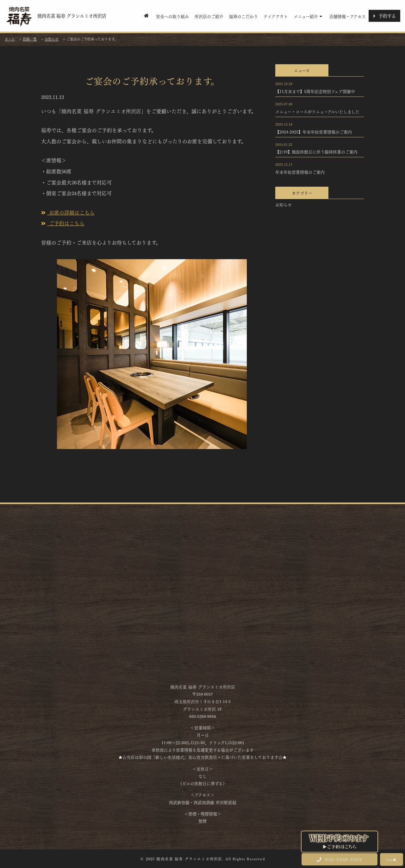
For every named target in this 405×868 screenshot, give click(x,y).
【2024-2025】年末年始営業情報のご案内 (314, 132)
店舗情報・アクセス (348, 16)
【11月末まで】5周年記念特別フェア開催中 (315, 91)
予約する (384, 16)
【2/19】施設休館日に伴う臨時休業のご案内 (316, 152)
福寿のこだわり (243, 16)
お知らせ (283, 204)
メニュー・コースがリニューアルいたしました (317, 111)
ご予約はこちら (63, 223)
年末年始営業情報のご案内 (300, 172)
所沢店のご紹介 (209, 16)
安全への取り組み (172, 16)
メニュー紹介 (309, 16)
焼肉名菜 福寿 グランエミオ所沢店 (56, 16)
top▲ (392, 859)
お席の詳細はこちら (68, 212)
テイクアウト (276, 16)
